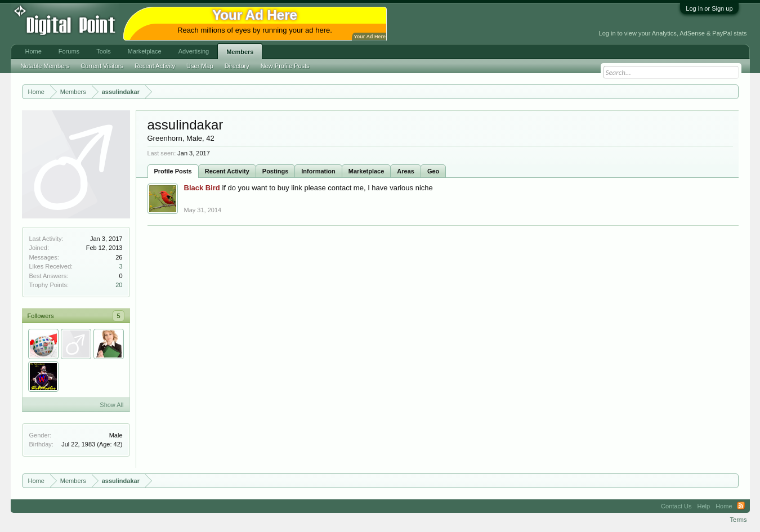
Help (704, 506)
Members (240, 52)
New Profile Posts (285, 66)
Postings (275, 171)
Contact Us (676, 506)
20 (119, 285)
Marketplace (366, 171)
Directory (237, 66)
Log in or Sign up (709, 8)
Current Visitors (102, 66)
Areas (406, 171)
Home (33, 51)
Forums (69, 51)
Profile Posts (173, 171)
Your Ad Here (370, 37)
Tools (104, 51)
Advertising (194, 51)
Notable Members (45, 66)
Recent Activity (227, 171)
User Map (200, 66)
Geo (433, 171)
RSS (741, 506)
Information (318, 171)
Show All (111, 405)
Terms (739, 520)
